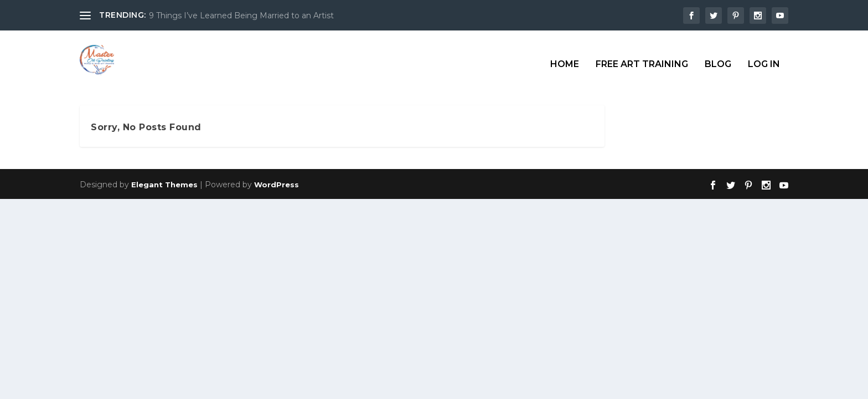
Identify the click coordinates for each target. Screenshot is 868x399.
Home (565, 56)
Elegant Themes (164, 183)
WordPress (277, 183)
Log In (764, 56)
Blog (718, 56)
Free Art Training (642, 56)
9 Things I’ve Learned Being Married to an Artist (241, 16)
